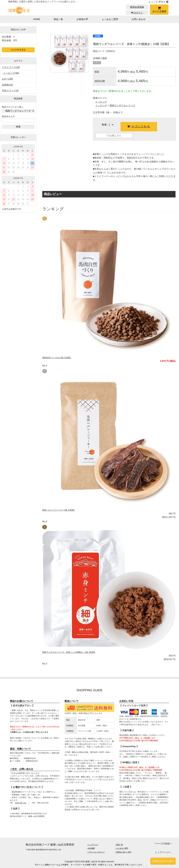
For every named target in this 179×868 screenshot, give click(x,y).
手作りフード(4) (10, 91)
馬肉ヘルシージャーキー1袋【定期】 (59, 510)
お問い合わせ (139, 19)
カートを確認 (159, 10)
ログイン (137, 13)
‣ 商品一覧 (119, 845)
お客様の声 (82, 19)
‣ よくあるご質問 (122, 848)
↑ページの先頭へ (163, 844)
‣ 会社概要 (91, 848)
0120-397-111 (21, 803)
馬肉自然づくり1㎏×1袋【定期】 (57, 358)
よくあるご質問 (110, 19)
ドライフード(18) (11, 67)
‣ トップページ (93, 845)
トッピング (101, 102)
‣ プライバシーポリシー (96, 852)
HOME (37, 19)
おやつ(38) (7, 79)
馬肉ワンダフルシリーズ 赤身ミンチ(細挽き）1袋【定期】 (69, 652)
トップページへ (163, 852)
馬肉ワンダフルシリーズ (122, 105)
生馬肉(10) (7, 85)
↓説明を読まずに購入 (163, 861)
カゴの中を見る (18, 50)
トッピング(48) (11, 73)
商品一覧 (58, 19)
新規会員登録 (137, 7)
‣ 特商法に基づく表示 (123, 852)
